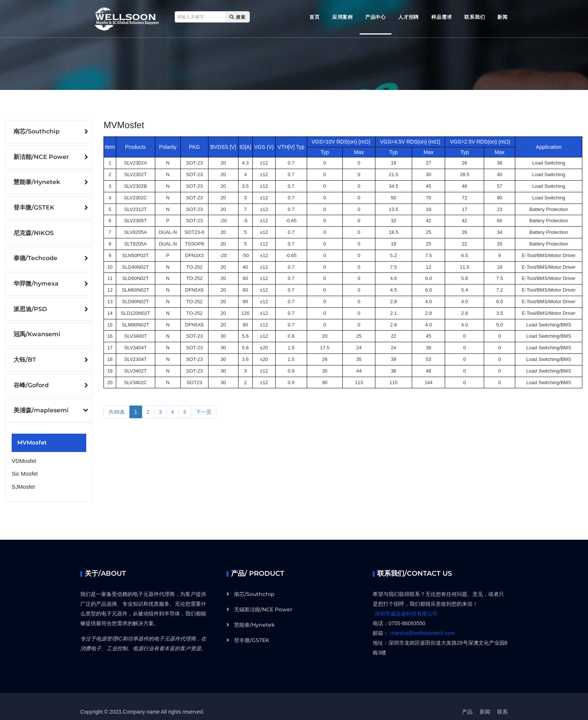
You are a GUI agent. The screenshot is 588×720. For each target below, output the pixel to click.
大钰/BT (25, 355)
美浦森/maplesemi (41, 404)
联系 (502, 701)
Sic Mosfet (24, 465)
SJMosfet (22, 477)
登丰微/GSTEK (34, 206)
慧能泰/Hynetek (37, 181)
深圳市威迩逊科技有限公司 (406, 603)
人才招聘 (409, 17)
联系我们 (475, 17)
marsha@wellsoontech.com (423, 623)
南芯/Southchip (37, 131)
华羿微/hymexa (36, 280)
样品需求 (442, 17)
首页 (315, 17)
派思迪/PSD (30, 305)
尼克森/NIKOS (34, 231)
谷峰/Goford (31, 379)
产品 (467, 701)
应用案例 (343, 17)
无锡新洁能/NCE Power (263, 599)
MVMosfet (31, 436)
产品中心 (376, 17)
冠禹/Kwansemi (37, 330)
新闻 (502, 17)
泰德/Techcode (35, 255)
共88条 (117, 412)
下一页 (204, 412)
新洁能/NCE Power (41, 156)
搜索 (235, 17)
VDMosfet (23, 453)
